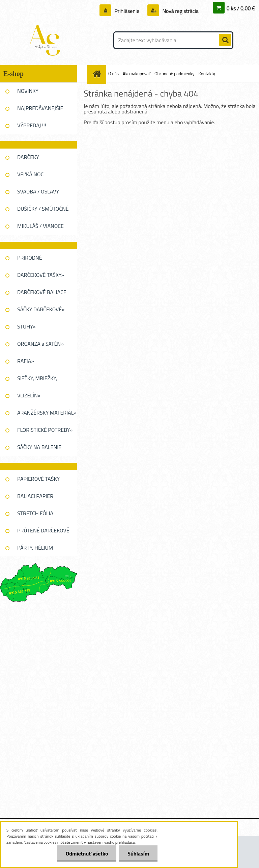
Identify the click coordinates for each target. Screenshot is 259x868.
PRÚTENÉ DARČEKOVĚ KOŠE (43, 533)
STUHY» (26, 326)
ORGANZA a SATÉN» (40, 344)
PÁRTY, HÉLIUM (35, 548)
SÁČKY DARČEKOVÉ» (41, 309)
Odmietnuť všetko (87, 853)
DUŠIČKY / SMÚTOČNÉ (43, 209)
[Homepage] (98, 74)
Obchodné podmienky (175, 74)
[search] (225, 40)
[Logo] (46, 40)
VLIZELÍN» (29, 395)
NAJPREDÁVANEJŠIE (40, 108)
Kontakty (207, 74)
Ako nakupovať (137, 74)
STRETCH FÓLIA (35, 513)
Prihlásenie (127, 11)
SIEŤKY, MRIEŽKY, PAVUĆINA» (37, 380)
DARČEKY (28, 157)
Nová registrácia (180, 11)
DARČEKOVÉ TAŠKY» (41, 275)
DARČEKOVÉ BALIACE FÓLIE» (42, 294)
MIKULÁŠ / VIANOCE (40, 226)
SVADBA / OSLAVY (38, 191)
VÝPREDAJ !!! (32, 125)
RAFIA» (26, 361)
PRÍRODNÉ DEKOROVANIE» (36, 260)
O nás (113, 74)
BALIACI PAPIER (35, 496)
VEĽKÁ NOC (30, 174)
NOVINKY (28, 91)
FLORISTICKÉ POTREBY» (45, 430)
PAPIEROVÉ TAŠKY (38, 479)
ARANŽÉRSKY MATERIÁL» (47, 413)
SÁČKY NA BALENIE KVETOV (39, 449)
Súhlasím (138, 853)
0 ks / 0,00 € (241, 8)
